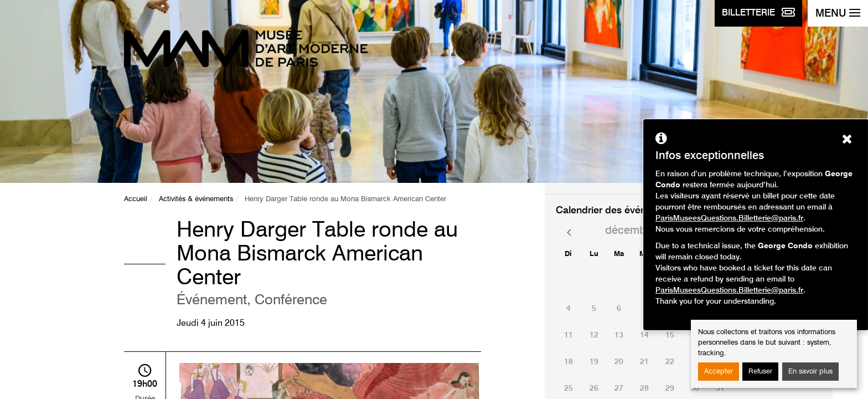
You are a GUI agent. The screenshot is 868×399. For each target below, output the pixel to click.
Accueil (136, 199)
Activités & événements (196, 199)
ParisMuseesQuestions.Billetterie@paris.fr (729, 218)
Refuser (760, 372)
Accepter (719, 372)
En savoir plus (810, 372)
